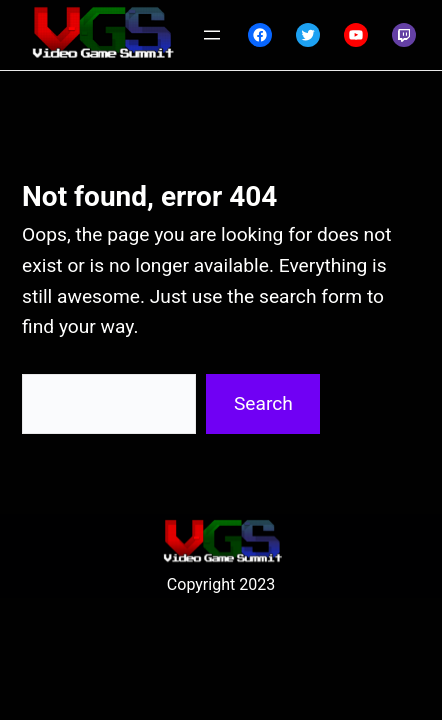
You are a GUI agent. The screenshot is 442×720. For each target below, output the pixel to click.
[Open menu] (212, 35)
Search (263, 403)
